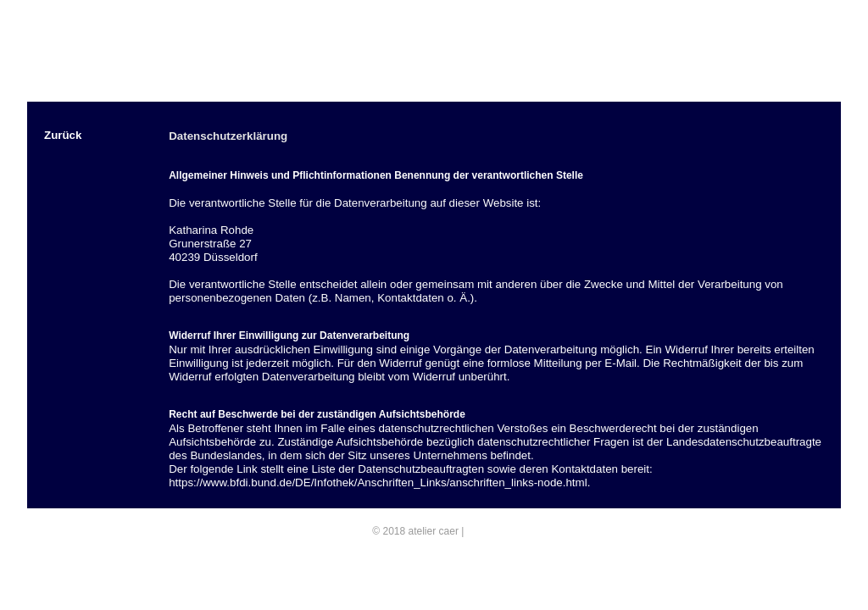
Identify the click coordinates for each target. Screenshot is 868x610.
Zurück (63, 135)
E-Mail (481, 531)
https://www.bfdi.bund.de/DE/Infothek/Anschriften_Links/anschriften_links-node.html (378, 482)
